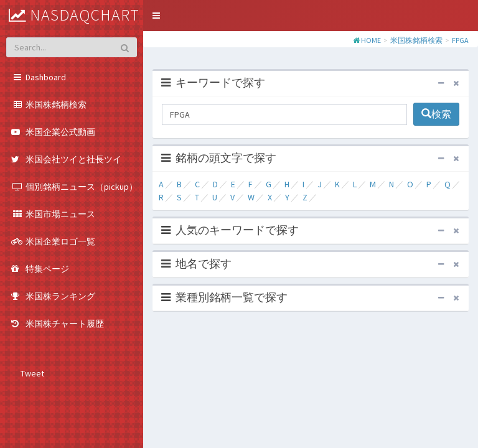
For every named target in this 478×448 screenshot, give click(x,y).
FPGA (460, 40)
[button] (156, 16)
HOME (371, 40)
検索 (436, 114)
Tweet (32, 373)
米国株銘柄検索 (416, 40)
